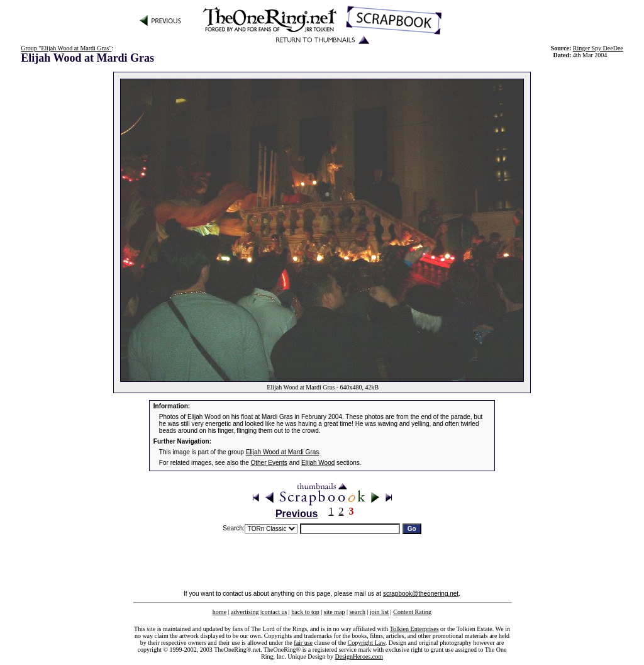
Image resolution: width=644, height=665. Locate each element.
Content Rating (412, 612)
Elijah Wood (318, 463)
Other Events (269, 463)
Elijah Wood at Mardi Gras (283, 452)
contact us (274, 612)
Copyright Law (367, 643)
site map (335, 612)
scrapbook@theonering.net (421, 594)
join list (379, 612)
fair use (303, 643)
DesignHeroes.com (359, 657)
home (219, 612)
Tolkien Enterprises (414, 629)
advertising (245, 612)
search (357, 612)
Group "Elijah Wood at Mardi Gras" (66, 48)
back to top (305, 612)
